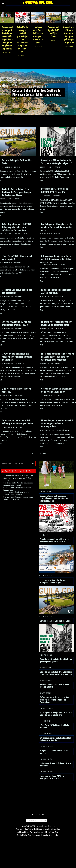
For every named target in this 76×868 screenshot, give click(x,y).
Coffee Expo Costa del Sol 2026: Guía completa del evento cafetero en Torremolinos (17, 227)
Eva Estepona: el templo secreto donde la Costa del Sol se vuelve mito (57, 227)
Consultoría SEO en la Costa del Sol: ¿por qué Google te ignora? (69, 35)
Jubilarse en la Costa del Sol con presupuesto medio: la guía (38, 35)
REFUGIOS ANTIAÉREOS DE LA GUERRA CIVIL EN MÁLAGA (55, 190)
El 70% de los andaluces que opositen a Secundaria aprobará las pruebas (17, 356)
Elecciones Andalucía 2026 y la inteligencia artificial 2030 (16, 323)
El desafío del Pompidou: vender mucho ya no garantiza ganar (56, 323)
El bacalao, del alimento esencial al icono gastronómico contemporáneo (57, 423)
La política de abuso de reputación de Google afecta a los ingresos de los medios (18, 477)
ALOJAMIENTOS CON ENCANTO (50, 265)
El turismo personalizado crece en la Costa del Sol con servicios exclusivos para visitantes (58, 356)
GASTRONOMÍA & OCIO (20, 234)
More (2, 180)
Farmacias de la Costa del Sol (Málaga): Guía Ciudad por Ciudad (17, 422)
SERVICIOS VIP (23, 55)
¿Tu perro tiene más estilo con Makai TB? (16, 390)
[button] (32, 462)
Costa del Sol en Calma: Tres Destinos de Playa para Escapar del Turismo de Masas (38, 92)
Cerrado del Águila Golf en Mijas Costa (53, 32)
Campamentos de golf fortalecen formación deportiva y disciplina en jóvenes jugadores (7, 38)
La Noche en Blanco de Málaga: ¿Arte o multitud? (56, 291)
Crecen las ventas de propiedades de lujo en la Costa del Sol (57, 390)
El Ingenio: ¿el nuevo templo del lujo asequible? (17, 291)
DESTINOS (53, 40)
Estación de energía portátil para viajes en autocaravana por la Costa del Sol (23, 39)
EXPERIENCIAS (7, 52)
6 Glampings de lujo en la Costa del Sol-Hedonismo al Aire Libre (56, 257)
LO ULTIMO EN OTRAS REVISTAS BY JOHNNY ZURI (17, 470)
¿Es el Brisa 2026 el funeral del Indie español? (17, 257)
